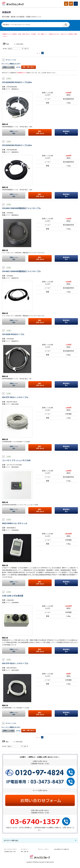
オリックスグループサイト (10, 849)
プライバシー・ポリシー (43, 849)
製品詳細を (66, 132)
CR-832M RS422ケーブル (13, 334)
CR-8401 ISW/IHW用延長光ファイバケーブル (21, 271)
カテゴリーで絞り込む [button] (11, 840)
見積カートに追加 (8, 67)
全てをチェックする (11, 60)
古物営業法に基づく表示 (10, 851)
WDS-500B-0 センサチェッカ (15, 523)
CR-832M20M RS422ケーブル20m (17, 82)
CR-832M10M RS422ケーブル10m (17, 145)
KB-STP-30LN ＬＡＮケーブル (15, 397)
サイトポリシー (25, 849)
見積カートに (14, 132)
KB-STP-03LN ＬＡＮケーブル (15, 663)
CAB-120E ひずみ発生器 (13, 596)
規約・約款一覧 (25, 851)
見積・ (40, 132)
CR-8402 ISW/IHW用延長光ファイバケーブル (21, 208)
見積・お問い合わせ (28, 67)
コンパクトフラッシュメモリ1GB (16, 460)
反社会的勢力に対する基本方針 (62, 849)
